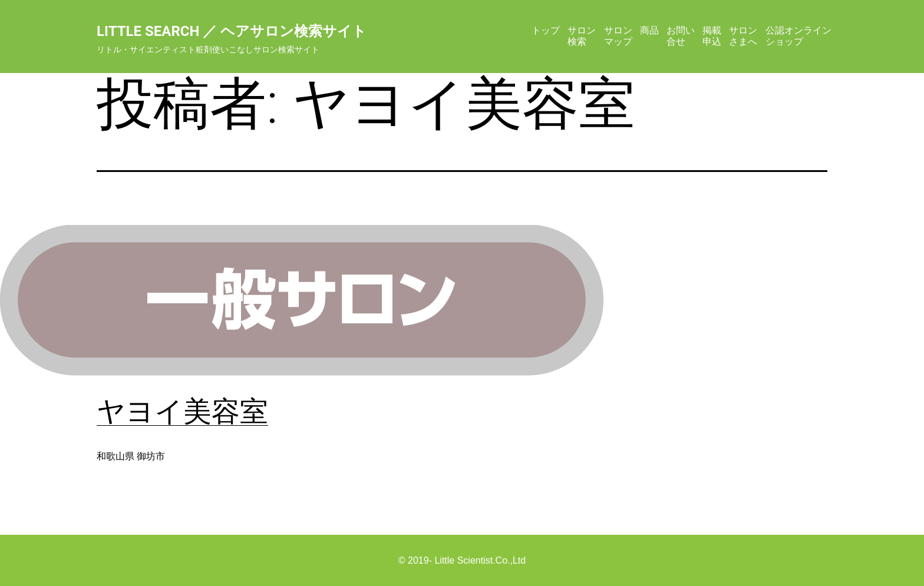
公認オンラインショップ (798, 36)
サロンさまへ (743, 36)
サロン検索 (582, 36)
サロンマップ (618, 36)
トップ (546, 30)
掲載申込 (712, 36)
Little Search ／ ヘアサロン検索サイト (232, 31)
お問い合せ (681, 36)
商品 (649, 30)
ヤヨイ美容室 (182, 411)
